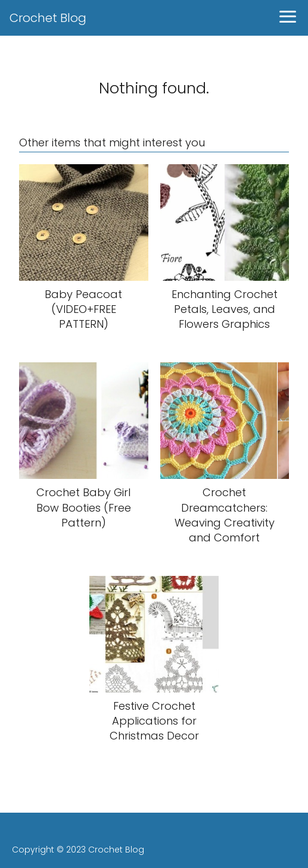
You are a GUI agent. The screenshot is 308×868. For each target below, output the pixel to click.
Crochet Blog (48, 18)
